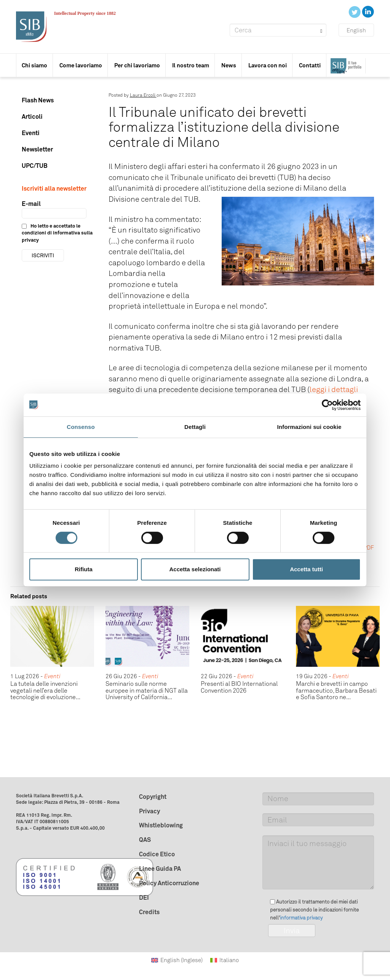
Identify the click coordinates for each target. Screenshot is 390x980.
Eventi (31, 133)
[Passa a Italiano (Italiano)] (225, 960)
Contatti (310, 65)
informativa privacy (301, 918)
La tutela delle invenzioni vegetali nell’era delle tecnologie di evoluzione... (45, 690)
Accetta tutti (306, 569)
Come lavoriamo (81, 65)
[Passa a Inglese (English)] (177, 960)
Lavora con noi (268, 65)
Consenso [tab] (81, 427)
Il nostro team (191, 65)
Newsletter (37, 149)
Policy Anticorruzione (169, 883)
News (229, 65)
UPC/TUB (35, 166)
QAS (145, 840)
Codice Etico (157, 854)
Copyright (153, 797)
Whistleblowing (161, 825)
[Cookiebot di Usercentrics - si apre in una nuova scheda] (327, 405)
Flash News (38, 100)
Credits (149, 912)
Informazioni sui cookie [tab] (309, 427)
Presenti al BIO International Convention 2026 (239, 687)
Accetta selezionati (195, 569)
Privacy (149, 811)
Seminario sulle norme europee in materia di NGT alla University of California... (147, 690)
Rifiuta (84, 569)
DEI (144, 897)
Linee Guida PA (160, 868)
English (356, 30)
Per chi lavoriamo (137, 65)
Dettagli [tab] (195, 427)
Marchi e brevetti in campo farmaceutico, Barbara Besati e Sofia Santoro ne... (336, 690)
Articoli (32, 116)
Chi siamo (34, 65)
